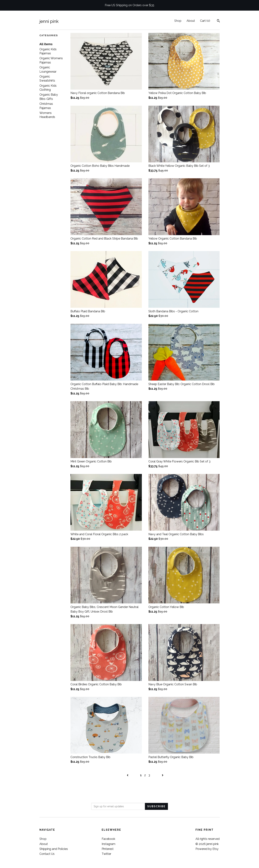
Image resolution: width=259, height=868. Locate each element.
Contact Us (47, 854)
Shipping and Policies (54, 849)
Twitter (106, 854)
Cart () (205, 21)
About (191, 21)
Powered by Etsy (207, 849)
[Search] (218, 21)
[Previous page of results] (128, 775)
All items (46, 44)
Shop (178, 21)
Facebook (108, 839)
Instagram (109, 844)
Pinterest (108, 849)
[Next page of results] (163, 775)
